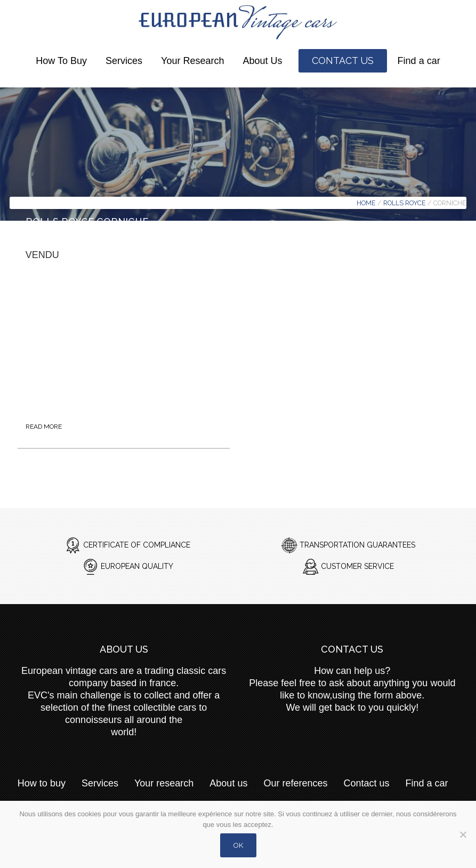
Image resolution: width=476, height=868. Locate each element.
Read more (44, 427)
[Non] (463, 841)
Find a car (419, 61)
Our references (295, 783)
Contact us (343, 61)
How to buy (61, 61)
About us (263, 61)
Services (124, 61)
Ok (238, 845)
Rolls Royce (405, 203)
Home (366, 203)
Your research (192, 61)
